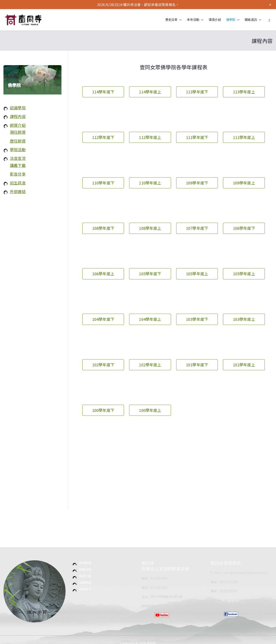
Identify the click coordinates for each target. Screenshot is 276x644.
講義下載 (18, 165)
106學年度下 (244, 228)
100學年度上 (150, 410)
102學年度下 (103, 365)
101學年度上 (244, 365)
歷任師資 (18, 141)
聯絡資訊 (253, 20)
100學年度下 (103, 410)
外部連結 (18, 191)
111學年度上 (244, 137)
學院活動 (18, 150)
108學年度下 (103, 228)
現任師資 (18, 132)
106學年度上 (103, 274)
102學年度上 (150, 365)
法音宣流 (18, 158)
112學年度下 (103, 137)
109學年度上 (244, 183)
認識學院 (18, 108)
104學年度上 (150, 319)
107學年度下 (197, 228)
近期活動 (85, 569)
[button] (180, 20)
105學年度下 (150, 274)
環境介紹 (215, 20)
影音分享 (18, 174)
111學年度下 (197, 137)
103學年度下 (197, 319)
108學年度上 (150, 228)
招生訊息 (18, 183)
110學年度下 (103, 183)
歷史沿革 (174, 20)
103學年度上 (244, 319)
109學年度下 (197, 183)
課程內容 (18, 116)
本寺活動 (195, 20)
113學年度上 (244, 92)
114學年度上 (150, 92)
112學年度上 (150, 137)
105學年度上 (197, 274)
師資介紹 (18, 125)
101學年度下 (197, 365)
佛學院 (233, 20)
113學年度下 (197, 92)
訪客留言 (85, 589)
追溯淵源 (85, 563)
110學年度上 (150, 183)
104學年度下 (103, 319)
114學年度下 (103, 92)
